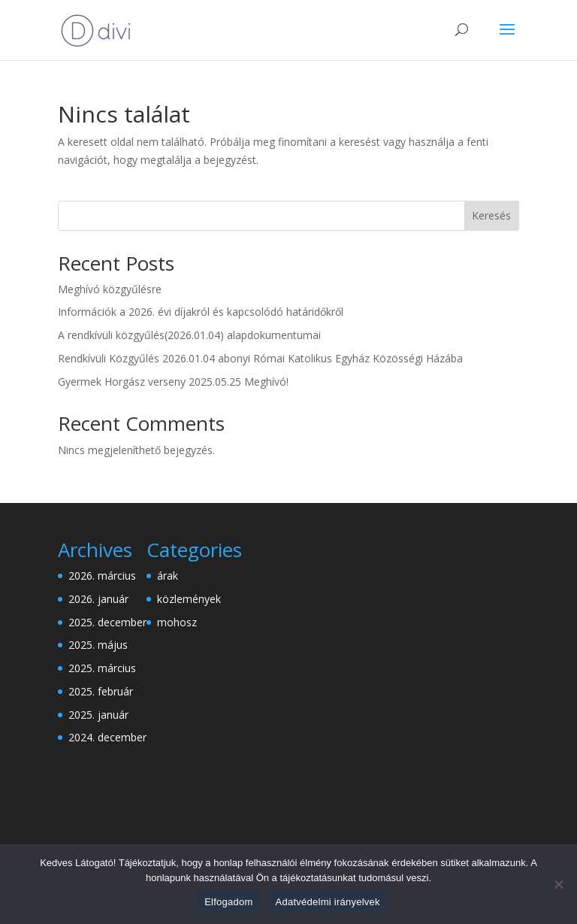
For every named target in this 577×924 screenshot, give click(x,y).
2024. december (107, 737)
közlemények (189, 599)
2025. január (98, 715)
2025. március (102, 668)
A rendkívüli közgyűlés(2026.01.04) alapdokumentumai (189, 335)
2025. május (98, 645)
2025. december (107, 622)
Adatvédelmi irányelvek (328, 902)
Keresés (491, 215)
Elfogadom (228, 902)
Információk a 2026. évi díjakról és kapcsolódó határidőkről (201, 312)
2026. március (102, 576)
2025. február (101, 691)
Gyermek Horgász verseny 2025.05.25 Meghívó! (173, 382)
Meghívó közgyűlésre (110, 289)
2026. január (98, 599)
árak (168, 576)
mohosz (177, 622)
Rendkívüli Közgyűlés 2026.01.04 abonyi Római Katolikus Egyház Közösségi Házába (260, 358)
